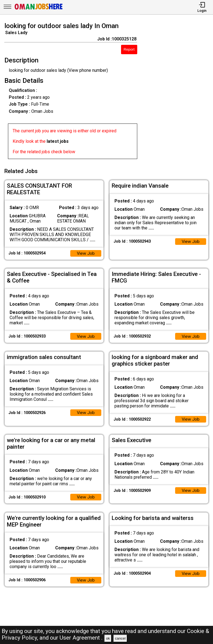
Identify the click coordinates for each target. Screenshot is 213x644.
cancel (120, 638)
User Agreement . (81, 638)
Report (129, 49)
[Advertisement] (178, 92)
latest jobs (58, 141)
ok (108, 638)
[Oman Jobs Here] (39, 9)
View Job (86, 252)
